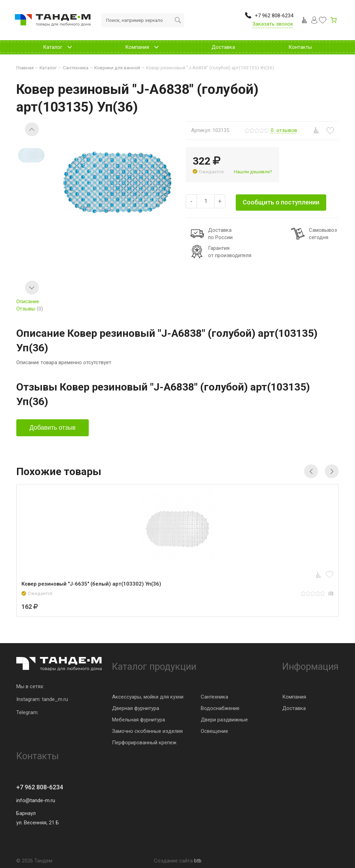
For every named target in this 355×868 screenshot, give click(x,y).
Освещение (214, 731)
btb (198, 861)
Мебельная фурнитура (138, 720)
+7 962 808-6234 (40, 787)
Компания (294, 697)
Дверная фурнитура (136, 708)
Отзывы (30, 309)
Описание (28, 301)
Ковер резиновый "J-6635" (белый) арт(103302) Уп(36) (91, 584)
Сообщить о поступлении (281, 202)
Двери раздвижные (224, 720)
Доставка (294, 708)
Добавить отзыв (53, 428)
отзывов (284, 131)
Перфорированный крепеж (144, 743)
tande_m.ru (55, 699)
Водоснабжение (220, 708)
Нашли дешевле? (253, 172)
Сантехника (214, 697)
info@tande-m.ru (36, 800)
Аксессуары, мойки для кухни (148, 697)
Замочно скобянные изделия (147, 731)
